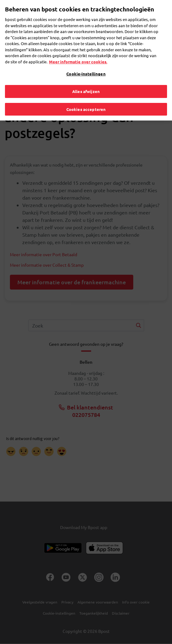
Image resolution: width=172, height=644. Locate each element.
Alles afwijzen (86, 79)
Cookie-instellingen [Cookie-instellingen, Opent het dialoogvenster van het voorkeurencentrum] (86, 61)
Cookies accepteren (86, 97)
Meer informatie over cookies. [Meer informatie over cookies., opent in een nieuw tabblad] (78, 49)
